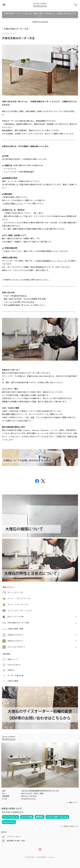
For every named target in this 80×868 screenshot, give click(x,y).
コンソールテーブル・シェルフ (20, 611)
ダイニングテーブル (15, 592)
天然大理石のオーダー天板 (18, 623)
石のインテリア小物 (15, 617)
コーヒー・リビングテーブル (19, 599)
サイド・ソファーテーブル (18, 605)
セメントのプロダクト (16, 647)
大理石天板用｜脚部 (15, 629)
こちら (32, 302)
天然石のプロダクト (15, 641)
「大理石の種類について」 (13, 204)
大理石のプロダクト (15, 635)
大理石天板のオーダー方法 (16, 29)
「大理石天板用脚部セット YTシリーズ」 (51, 261)
